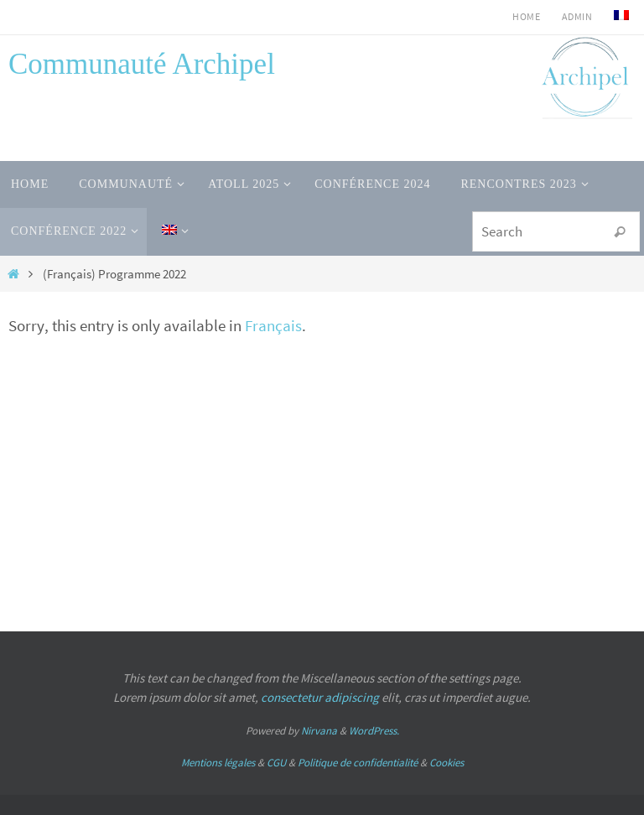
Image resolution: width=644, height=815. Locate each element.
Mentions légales (218, 763)
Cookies (447, 763)
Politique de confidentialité (358, 763)
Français (273, 325)
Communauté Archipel (142, 64)
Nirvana (319, 731)
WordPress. (374, 731)
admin (577, 16)
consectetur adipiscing (320, 697)
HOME (526, 16)
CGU (276, 763)
